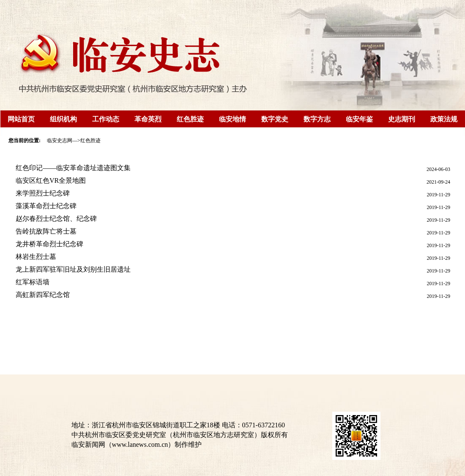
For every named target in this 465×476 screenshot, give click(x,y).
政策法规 (444, 119)
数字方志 (317, 119)
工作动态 (106, 119)
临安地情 (232, 119)
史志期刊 (402, 119)
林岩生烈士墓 (36, 257)
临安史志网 (60, 140)
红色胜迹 (190, 119)
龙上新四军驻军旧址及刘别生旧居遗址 (73, 269)
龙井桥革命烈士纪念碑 (49, 244)
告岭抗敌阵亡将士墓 (46, 231)
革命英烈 (148, 119)
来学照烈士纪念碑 (43, 193)
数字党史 (275, 119)
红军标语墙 (33, 282)
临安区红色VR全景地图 (51, 180)
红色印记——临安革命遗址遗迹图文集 (73, 168)
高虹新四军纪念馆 (43, 295)
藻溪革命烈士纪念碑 (46, 206)
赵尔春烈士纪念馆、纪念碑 (56, 219)
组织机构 (63, 119)
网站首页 (21, 119)
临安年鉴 (359, 119)
